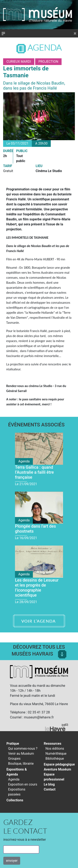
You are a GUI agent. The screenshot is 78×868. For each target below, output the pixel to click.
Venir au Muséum (21, 754)
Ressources (53, 744)
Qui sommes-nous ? (23, 749)
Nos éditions (55, 749)
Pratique (13, 744)
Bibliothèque (55, 759)
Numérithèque (56, 754)
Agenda (39, 47)
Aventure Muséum (58, 769)
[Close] (75, 33)
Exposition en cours (23, 784)
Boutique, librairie (21, 764)
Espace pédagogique (59, 764)
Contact (50, 789)
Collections (15, 800)
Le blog (49, 784)
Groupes (14, 759)
